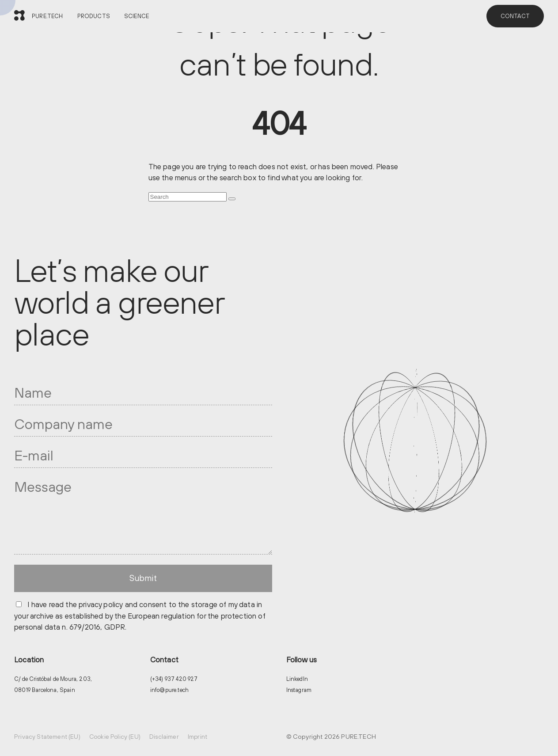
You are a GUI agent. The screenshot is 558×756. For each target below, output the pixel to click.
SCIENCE (137, 16)
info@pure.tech (169, 690)
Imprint (197, 737)
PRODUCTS (94, 16)
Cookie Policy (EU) (115, 737)
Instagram (299, 690)
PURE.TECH (47, 16)
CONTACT (515, 16)
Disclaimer (164, 737)
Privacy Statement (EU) (47, 737)
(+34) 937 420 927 (174, 679)
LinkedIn (297, 679)
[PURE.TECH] (19, 16)
